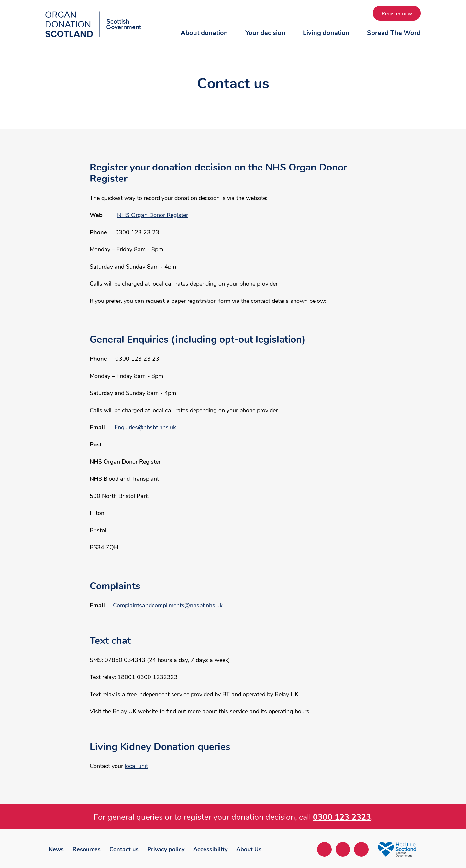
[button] (204, 39)
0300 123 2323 (342, 817)
